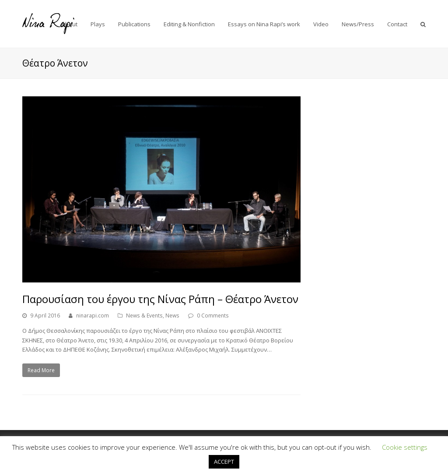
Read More (41, 370)
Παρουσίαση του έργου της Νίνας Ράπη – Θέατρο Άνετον (160, 299)
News (172, 316)
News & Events (144, 316)
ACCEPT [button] (224, 462)
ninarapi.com (93, 316)
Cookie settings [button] (405, 447)
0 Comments (213, 316)
